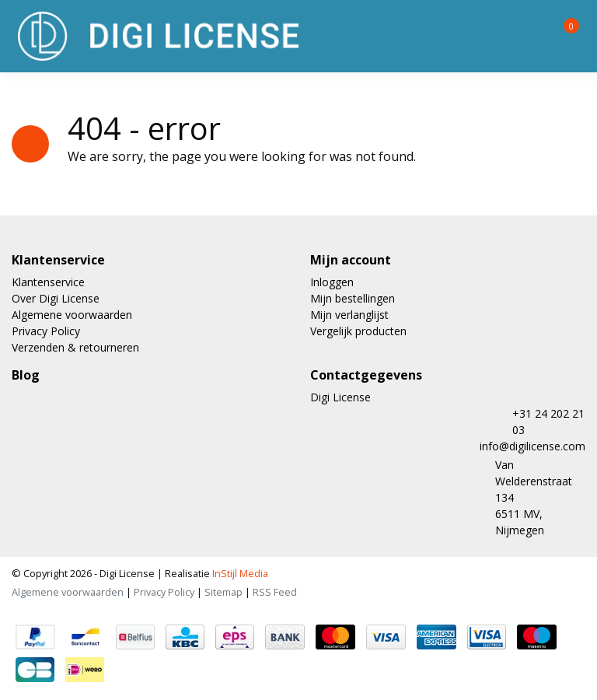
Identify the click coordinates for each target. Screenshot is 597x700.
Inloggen (332, 282)
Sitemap (223, 592)
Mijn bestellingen (353, 298)
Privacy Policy (46, 331)
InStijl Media (239, 573)
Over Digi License (56, 298)
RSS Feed (275, 592)
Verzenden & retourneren (75, 347)
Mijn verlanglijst (349, 315)
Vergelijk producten (358, 331)
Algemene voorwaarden (72, 315)
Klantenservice (48, 282)
